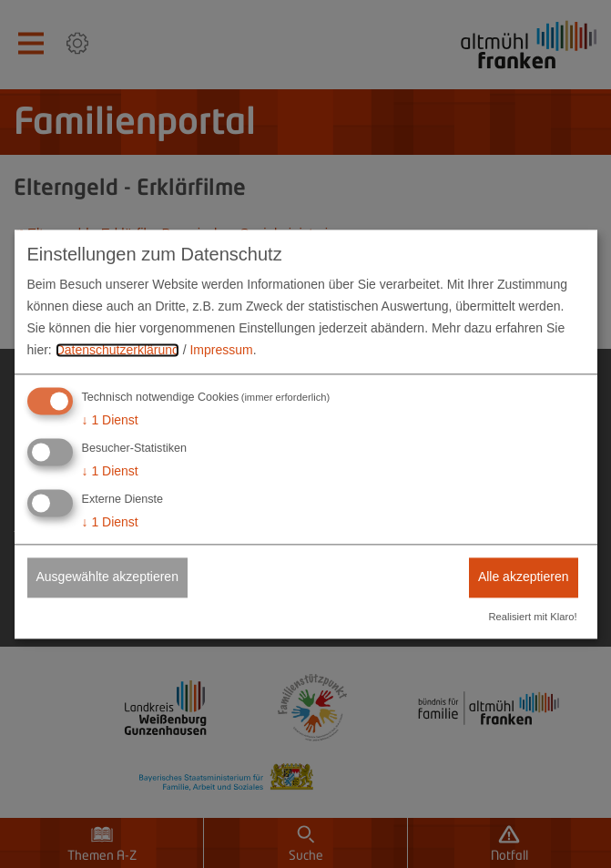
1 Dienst (110, 421)
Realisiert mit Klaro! (533, 617)
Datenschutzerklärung (117, 350)
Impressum (221, 350)
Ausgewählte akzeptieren (107, 577)
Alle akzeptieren (524, 577)
